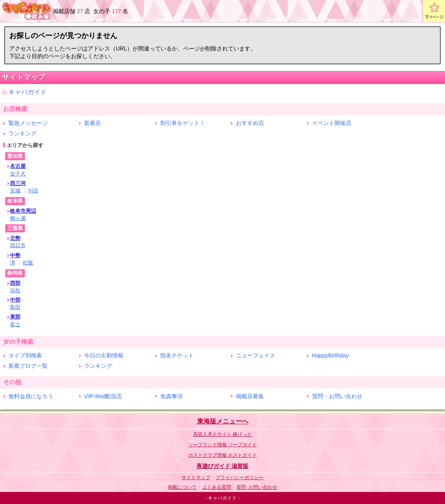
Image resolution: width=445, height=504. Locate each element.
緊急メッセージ (28, 123)
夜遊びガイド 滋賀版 (223, 466)
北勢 (15, 238)
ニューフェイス (256, 355)
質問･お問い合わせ (257, 487)
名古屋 (18, 166)
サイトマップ (196, 478)
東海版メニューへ (223, 421)
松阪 (28, 263)
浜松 (15, 290)
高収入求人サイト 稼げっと (222, 434)
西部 (15, 283)
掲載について (182, 487)
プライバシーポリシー (240, 478)
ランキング (22, 133)
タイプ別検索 (25, 355)
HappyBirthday (330, 355)
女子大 (18, 174)
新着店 (93, 123)
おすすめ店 (250, 123)
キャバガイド (28, 92)
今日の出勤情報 (104, 355)
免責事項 (171, 396)
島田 (15, 307)
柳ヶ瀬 (18, 218)
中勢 (15, 255)
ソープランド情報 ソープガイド (222, 445)
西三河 (18, 183)
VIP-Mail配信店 (103, 396)
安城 (15, 191)
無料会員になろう (31, 396)
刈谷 (33, 191)
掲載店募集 (250, 396)
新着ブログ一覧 (28, 366)
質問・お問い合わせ (337, 396)
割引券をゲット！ (183, 123)
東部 (15, 317)
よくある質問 (217, 487)
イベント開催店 (332, 123)
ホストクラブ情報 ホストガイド (222, 455)
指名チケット (177, 355)
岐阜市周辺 (23, 211)
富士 (15, 324)
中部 (15, 300)
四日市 (18, 245)
